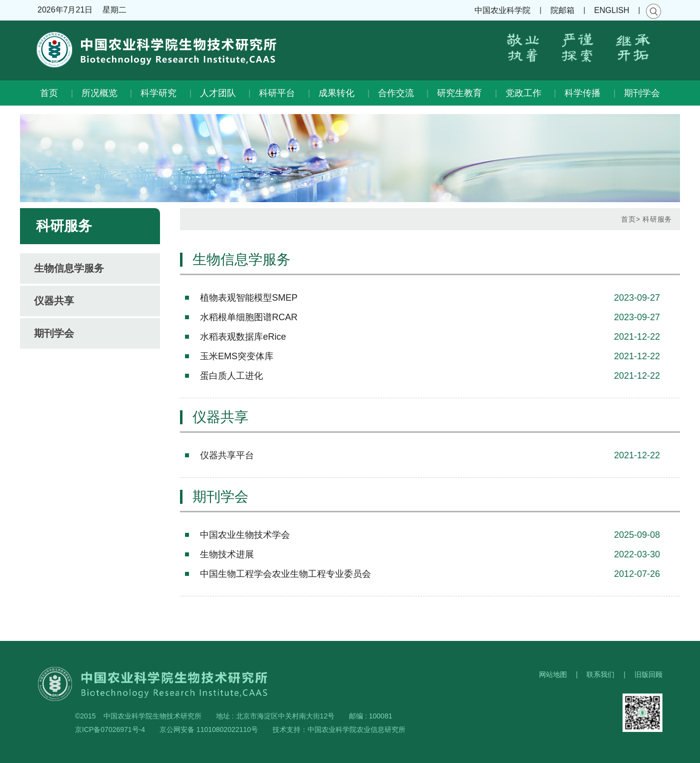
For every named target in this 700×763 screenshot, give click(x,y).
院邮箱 (562, 10)
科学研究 (158, 93)
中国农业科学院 (502, 10)
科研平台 (277, 93)
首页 (49, 93)
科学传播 (582, 93)
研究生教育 (459, 93)
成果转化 (336, 93)
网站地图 (553, 674)
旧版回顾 (648, 674)
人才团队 (218, 93)
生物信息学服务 (69, 268)
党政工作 (523, 93)
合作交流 (396, 93)
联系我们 (600, 674)
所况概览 (99, 93)
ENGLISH (611, 10)
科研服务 (657, 219)
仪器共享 (54, 301)
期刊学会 (642, 93)
